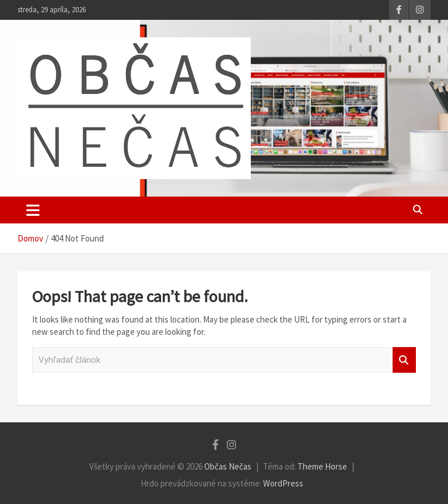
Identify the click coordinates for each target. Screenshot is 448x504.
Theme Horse (322, 466)
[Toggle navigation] (33, 210)
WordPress (283, 483)
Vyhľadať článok (404, 360)
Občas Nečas (228, 466)
